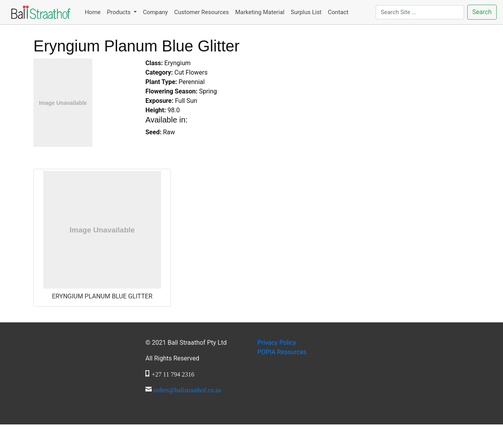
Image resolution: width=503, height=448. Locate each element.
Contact (338, 12)
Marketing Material (260, 12)
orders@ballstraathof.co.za (187, 389)
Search (482, 12)
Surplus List (306, 12)
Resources (282, 352)
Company (155, 12)
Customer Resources (201, 12)
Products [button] (119, 12)
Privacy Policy (277, 343)
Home (93, 12)
